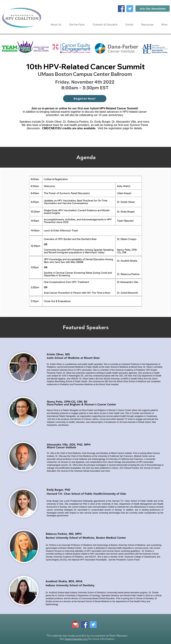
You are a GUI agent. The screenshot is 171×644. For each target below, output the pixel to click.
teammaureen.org (76, 639)
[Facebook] (121, 9)
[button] (147, 25)
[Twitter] (130, 9)
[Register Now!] (85, 99)
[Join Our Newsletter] (153, 9)
